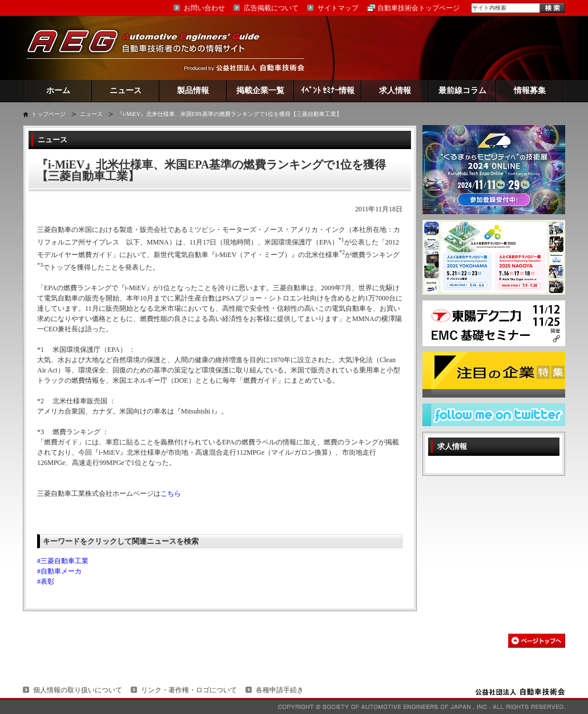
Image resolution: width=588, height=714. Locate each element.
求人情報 (395, 91)
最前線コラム (462, 91)
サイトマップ (338, 8)
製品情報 (193, 91)
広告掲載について (271, 8)
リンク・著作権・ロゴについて (189, 690)
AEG (151, 48)
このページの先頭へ (537, 641)
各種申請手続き (280, 690)
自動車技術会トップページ (418, 8)
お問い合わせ (204, 8)
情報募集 (530, 91)
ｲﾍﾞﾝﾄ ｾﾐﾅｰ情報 (328, 91)
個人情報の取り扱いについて (78, 690)
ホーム (58, 91)
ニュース (126, 91)
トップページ (49, 114)
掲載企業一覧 (260, 91)
